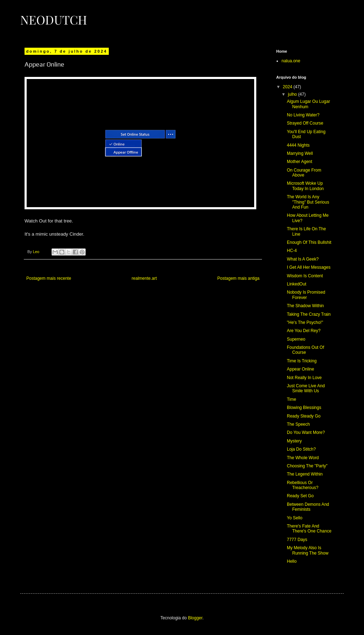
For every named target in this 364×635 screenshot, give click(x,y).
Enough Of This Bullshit (309, 242)
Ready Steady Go (304, 416)
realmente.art (144, 278)
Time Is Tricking (302, 361)
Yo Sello (295, 518)
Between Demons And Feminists (308, 507)
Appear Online (301, 369)
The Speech (298, 424)
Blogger (195, 618)
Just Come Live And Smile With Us (306, 388)
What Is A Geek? (303, 259)
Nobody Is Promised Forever (306, 295)
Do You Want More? (306, 432)
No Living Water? (303, 115)
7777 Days (297, 540)
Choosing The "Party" (307, 466)
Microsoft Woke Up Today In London (305, 186)
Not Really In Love (304, 378)
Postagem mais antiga (238, 278)
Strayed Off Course (305, 123)
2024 (288, 87)
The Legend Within (305, 474)
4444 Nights (298, 145)
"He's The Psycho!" (305, 322)
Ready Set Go (300, 496)
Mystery (294, 441)
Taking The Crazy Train (309, 314)
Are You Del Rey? (304, 331)
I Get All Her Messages (309, 267)
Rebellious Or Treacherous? (303, 485)
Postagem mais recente (49, 278)
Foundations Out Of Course (306, 350)
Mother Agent (299, 162)
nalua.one (291, 61)
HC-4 (292, 251)
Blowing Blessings (304, 408)
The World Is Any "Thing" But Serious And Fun (308, 202)
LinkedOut (297, 284)
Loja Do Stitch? (301, 449)
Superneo (296, 339)
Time (291, 399)
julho (293, 94)
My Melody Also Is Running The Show (308, 550)
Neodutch (54, 20)
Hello (292, 561)
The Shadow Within (305, 306)
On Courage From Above (304, 173)
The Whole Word (303, 458)
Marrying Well (300, 153)
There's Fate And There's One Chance (309, 529)
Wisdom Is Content (305, 276)
